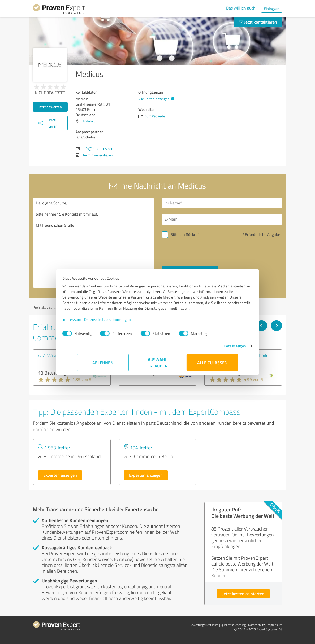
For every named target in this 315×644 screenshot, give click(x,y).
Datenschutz (256, 625)
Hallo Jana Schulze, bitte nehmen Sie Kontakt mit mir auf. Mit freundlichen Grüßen (93, 243)
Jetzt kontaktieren (258, 22)
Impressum (87, 322)
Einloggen (272, 9)
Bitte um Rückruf (185, 235)
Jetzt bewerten (50, 107)
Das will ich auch (241, 8)
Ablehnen (103, 365)
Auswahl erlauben (157, 365)
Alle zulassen (212, 365)
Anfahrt (89, 121)
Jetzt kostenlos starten (243, 593)
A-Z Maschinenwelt (58, 355)
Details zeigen (220, 349)
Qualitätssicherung (233, 625)
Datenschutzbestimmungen (122, 322)
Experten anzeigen (60, 475)
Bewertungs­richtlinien (204, 625)
